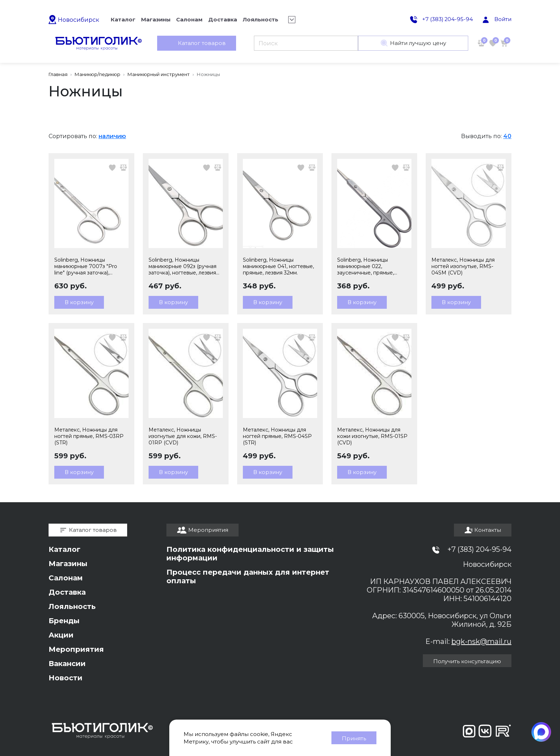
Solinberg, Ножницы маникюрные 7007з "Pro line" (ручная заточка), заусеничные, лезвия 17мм (88, 266)
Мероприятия (76, 649)
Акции (61, 635)
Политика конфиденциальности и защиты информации (250, 554)
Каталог (64, 549)
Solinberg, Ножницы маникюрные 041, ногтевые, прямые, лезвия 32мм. (278, 266)
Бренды (64, 621)
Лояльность (72, 606)
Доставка (67, 592)
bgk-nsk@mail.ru (481, 641)
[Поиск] (306, 44)
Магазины (68, 564)
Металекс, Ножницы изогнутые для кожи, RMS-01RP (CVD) (183, 436)
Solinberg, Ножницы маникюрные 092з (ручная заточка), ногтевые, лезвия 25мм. (182, 266)
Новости (66, 678)
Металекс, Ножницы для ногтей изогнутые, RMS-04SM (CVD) (463, 266)
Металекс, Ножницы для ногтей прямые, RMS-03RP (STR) (89, 436)
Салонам (66, 578)
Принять (354, 738)
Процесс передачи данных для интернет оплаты (248, 576)
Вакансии (67, 664)
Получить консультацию (467, 661)
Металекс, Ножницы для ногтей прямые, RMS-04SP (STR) (277, 436)
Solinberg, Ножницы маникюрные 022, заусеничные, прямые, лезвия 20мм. (366, 266)
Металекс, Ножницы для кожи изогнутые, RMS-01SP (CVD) (372, 436)
